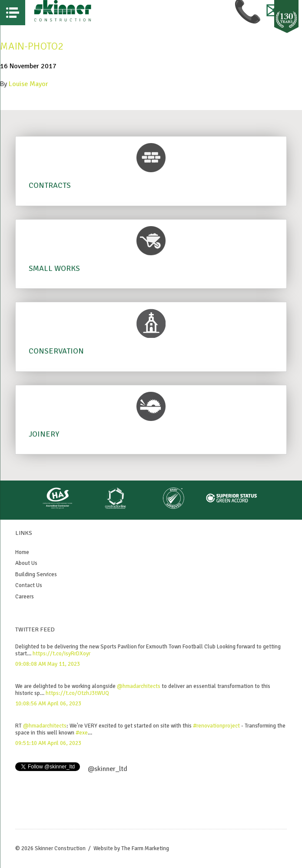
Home (22, 552)
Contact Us (29, 585)
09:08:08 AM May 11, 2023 (48, 664)
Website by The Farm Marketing (131, 848)
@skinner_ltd (108, 769)
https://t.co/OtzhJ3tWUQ (77, 693)
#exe (82, 733)
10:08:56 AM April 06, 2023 (48, 704)
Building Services (36, 574)
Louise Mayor (28, 84)
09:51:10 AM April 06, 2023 (48, 743)
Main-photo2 (32, 46)
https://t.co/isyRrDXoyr (61, 654)
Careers (25, 597)
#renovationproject (216, 726)
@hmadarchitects (139, 686)
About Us (26, 563)
